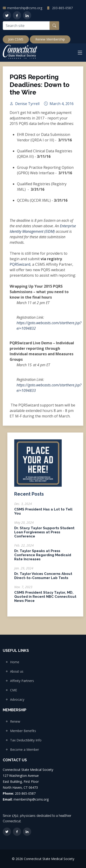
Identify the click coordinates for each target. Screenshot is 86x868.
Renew (15, 722)
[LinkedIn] (27, 15)
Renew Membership (50, 39)
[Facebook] (17, 15)
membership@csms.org (25, 8)
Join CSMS (16, 39)
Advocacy (17, 700)
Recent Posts (29, 496)
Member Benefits (23, 731)
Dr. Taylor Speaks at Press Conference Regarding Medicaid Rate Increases (43, 557)
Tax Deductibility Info (26, 740)
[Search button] (54, 26)
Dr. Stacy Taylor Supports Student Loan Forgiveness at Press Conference (44, 534)
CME (14, 690)
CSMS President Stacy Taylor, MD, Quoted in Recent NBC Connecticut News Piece (45, 599)
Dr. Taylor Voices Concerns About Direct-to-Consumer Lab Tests (43, 578)
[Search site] (26, 26)
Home (15, 662)
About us (17, 671)
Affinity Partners (22, 681)
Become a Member (25, 750)
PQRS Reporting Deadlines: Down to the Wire (40, 87)
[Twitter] (7, 15)
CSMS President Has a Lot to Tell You (43, 513)
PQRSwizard (20, 266)
